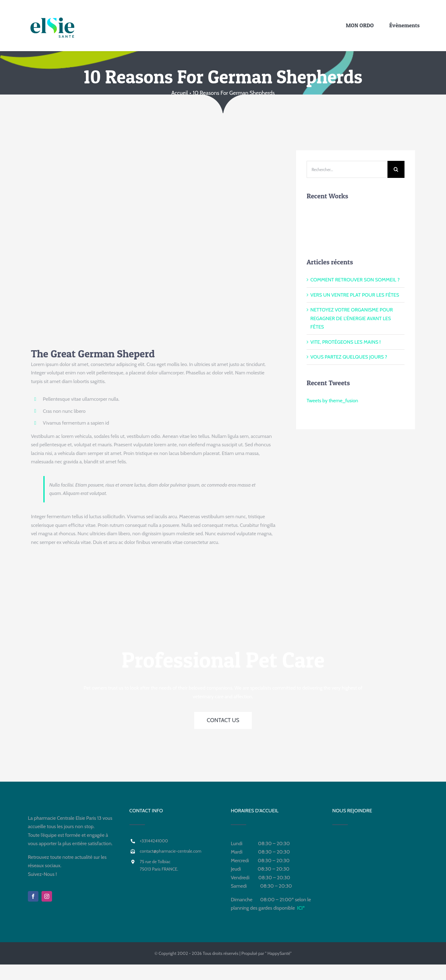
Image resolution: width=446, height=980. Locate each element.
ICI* (301, 908)
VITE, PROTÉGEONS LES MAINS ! (345, 342)
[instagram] (47, 896)
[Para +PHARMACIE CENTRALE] (189, 22)
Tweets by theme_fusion (332, 401)
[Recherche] (396, 169)
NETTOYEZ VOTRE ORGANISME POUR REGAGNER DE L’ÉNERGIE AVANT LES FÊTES (352, 318)
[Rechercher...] (347, 169)
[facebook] (33, 896)
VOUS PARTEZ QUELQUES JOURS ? (349, 357)
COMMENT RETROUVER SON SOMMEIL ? (355, 280)
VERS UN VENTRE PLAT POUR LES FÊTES (355, 295)
